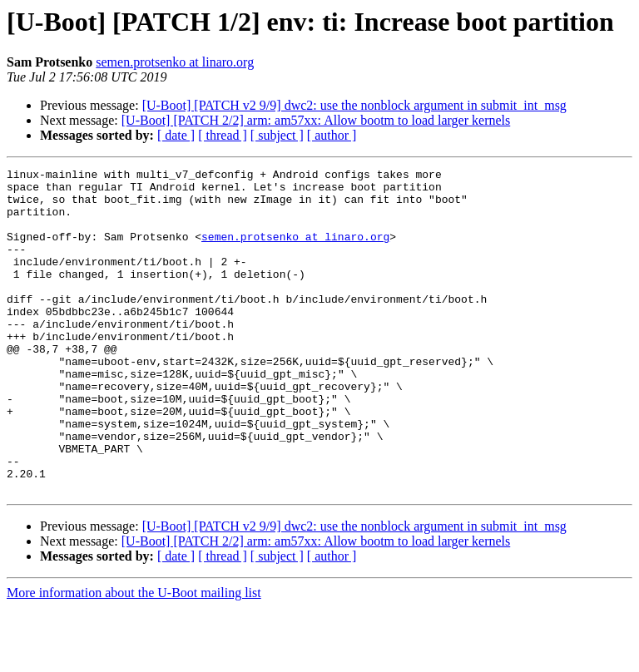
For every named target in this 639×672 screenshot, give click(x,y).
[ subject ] (277, 135)
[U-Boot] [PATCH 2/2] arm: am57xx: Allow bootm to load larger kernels (316, 120)
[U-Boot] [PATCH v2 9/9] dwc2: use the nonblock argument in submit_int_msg (354, 105)
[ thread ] (223, 135)
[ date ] (176, 135)
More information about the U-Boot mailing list (134, 657)
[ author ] (332, 135)
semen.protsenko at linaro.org (175, 62)
